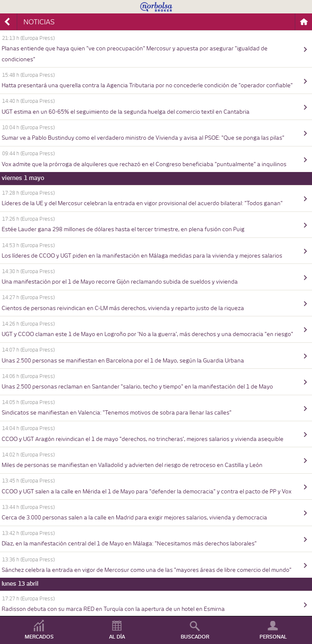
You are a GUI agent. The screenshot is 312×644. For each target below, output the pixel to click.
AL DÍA (117, 637)
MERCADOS (39, 637)
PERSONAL (273, 637)
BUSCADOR (195, 637)
